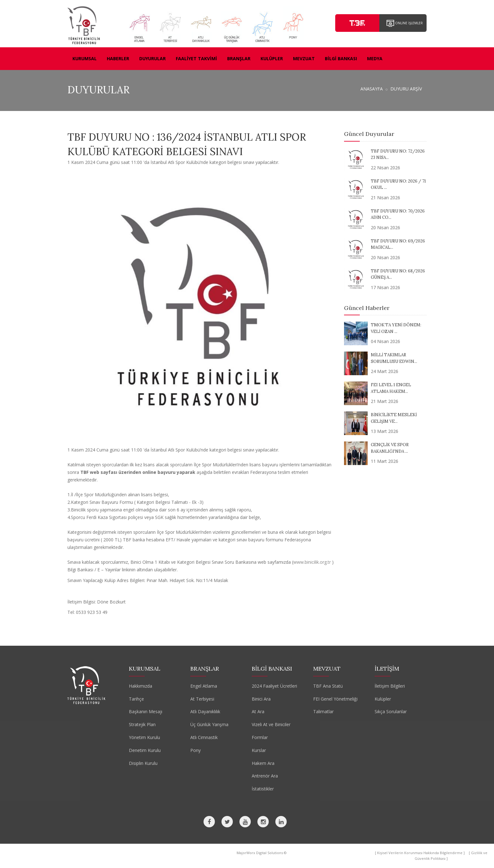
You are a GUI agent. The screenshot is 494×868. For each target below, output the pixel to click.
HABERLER (118, 58)
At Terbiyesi (202, 699)
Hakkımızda (141, 686)
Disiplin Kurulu (143, 763)
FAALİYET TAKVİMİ (196, 58)
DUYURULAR (152, 58)
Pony (195, 750)
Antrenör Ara (265, 776)
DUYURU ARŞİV (406, 89)
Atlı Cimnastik (204, 737)
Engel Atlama (204, 686)
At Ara (258, 711)
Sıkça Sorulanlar (391, 711)
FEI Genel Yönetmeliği (335, 699)
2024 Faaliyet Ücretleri (274, 686)
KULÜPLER (272, 58)
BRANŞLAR (239, 58)
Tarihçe (136, 699)
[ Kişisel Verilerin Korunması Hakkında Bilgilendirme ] (420, 853)
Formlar (260, 737)
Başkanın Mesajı (146, 711)
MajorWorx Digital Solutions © (262, 853)
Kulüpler (383, 699)
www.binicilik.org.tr (312, 562)
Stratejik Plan (142, 724)
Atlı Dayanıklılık (205, 711)
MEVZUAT (304, 58)
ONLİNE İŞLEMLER (405, 23)
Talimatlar (323, 711)
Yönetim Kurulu (144, 737)
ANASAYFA (372, 89)
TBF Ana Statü (328, 686)
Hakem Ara (263, 763)
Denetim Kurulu (145, 750)
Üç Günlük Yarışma (209, 724)
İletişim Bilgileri (390, 686)
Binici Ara (261, 699)
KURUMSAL (85, 58)
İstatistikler (263, 789)
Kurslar (259, 750)
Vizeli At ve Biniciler (271, 724)
